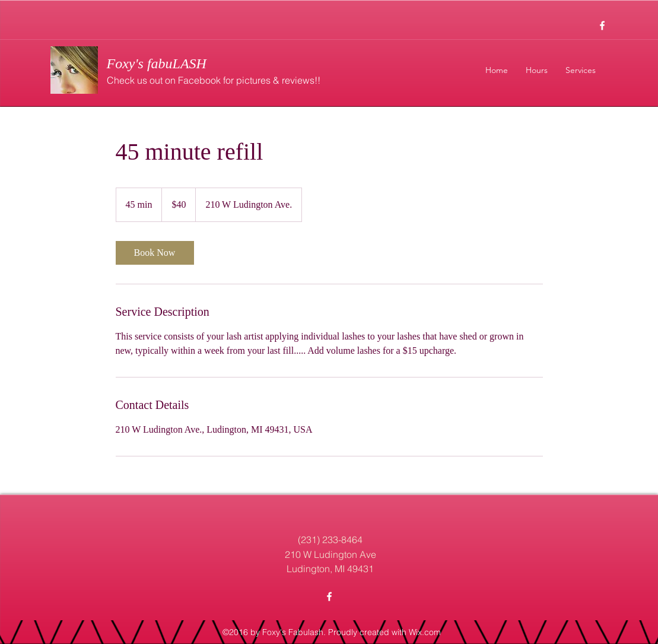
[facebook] (602, 26)
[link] (155, 253)
